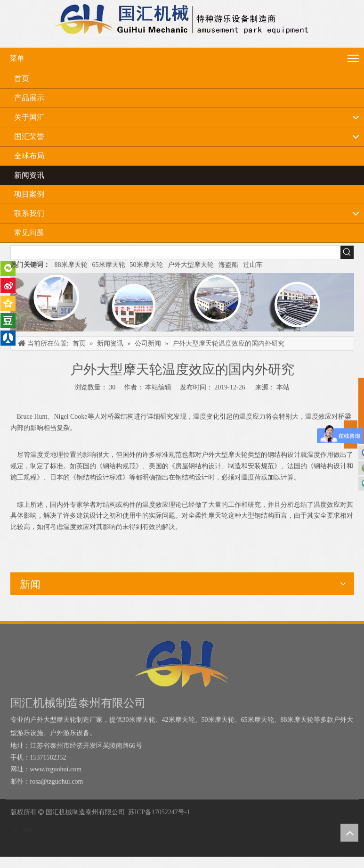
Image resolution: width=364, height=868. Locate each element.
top (349, 833)
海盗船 (228, 265)
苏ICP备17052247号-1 (159, 812)
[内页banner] (182, 302)
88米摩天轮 (71, 265)
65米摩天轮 (109, 265)
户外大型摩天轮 (191, 265)
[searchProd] (176, 252)
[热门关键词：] (347, 252)
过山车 (253, 265)
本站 (283, 387)
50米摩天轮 (146, 265)
